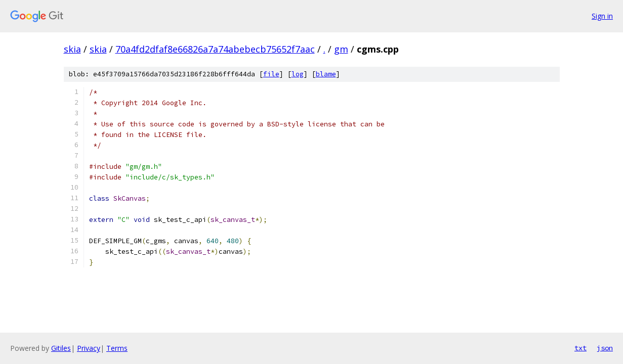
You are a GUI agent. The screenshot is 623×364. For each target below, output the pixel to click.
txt (580, 348)
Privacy (89, 348)
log (298, 74)
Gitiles (61, 348)
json (605, 348)
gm (341, 49)
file (271, 74)
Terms (117, 348)
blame (326, 74)
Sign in (602, 16)
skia (72, 49)
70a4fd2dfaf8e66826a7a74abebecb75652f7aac (215, 49)
